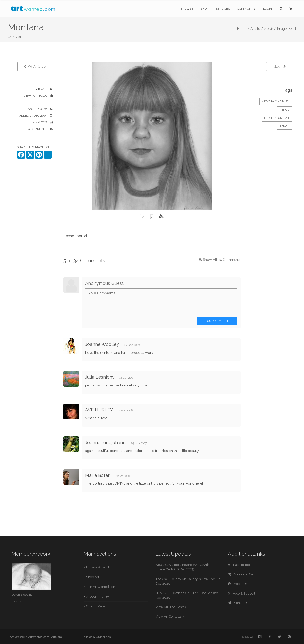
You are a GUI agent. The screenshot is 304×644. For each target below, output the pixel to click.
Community (246, 9)
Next (279, 66)
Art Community (98, 597)
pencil (285, 126)
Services (223, 9)
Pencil (285, 110)
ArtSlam (57, 637)
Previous (35, 66)
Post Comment (217, 321)
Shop (204, 9)
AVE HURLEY (99, 410)
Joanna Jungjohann (105, 443)
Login (268, 9)
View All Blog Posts (171, 607)
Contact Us (239, 603)
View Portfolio (35, 96)
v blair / (270, 29)
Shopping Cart (241, 574)
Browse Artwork (98, 567)
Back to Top (239, 565)
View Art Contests (170, 617)
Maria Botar (97, 475)
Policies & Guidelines (96, 637)
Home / (243, 29)
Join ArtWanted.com (101, 587)
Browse (187, 9)
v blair (17, 36)
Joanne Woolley (102, 344)
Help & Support (242, 593)
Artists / (257, 29)
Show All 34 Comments (222, 260)
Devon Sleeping (22, 595)
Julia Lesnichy (100, 377)
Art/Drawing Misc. (276, 102)
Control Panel (96, 606)
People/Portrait (277, 118)
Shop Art (93, 577)
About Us (238, 584)
